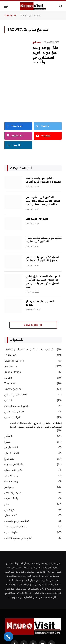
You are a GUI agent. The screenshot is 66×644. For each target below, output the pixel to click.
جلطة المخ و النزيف (14, 464)
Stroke (8, 378)
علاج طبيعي (10, 510)
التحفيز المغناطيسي (14, 412)
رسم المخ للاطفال (13, 493)
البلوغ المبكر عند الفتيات (17, 406)
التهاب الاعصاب (12, 417)
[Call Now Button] (8, 636)
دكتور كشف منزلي (13, 470)
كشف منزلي (10, 515)
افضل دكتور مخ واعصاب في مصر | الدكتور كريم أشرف (42, 259)
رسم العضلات (11, 481)
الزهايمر (8, 436)
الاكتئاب (8, 400)
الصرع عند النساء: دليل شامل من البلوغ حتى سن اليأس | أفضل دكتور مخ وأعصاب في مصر (43, 282)
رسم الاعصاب (11, 476)
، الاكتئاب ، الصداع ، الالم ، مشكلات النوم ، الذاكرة (29, 349)
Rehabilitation (13, 372)
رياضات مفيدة (11, 498)
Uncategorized (13, 389)
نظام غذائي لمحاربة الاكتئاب (18, 538)
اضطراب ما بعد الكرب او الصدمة (40, 303)
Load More (33, 325)
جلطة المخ (9, 459)
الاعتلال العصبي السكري (16, 395)
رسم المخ (9, 487)
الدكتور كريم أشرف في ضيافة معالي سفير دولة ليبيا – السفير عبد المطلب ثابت (43, 201)
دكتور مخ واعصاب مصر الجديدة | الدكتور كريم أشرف (43, 180)
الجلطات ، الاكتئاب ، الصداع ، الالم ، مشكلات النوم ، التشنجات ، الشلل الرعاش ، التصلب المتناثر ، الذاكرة (36, 425)
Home (23, 15)
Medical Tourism (14, 361)
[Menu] (6, 6)
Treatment (10, 383)
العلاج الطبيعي (11, 447)
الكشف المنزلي (12, 453)
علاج (7, 504)
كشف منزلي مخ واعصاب (17, 521)
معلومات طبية (11, 532)
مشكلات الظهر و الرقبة (16, 527)
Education (10, 355)
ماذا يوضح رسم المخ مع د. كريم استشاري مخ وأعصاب (46, 55)
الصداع (8, 442)
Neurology (11, 366)
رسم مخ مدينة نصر (37, 219)
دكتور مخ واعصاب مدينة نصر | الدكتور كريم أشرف (44, 240)
